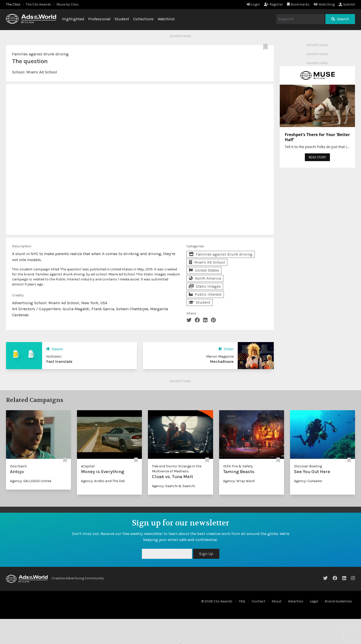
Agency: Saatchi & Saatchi (173, 486)
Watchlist (166, 19)
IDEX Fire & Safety (238, 466)
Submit (347, 4)
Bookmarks (298, 4)
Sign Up (206, 554)
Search (340, 19)
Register (274, 4)
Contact (258, 601)
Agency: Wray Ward (239, 481)
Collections (143, 19)
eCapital (88, 466)
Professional (99, 19)
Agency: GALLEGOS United (31, 481)
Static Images (205, 286)
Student (122, 19)
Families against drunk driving (40, 54)
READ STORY (317, 157)
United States (204, 270)
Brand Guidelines (338, 601)
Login (253, 4)
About (277, 601)
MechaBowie (222, 361)
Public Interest (205, 294)
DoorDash (18, 466)
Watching (324, 4)
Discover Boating (308, 466)
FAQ (242, 601)
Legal (314, 601)
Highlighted (73, 19)
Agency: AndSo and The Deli (103, 481)
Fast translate (59, 361)
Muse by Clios (68, 4)
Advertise (296, 601)
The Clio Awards (38, 4)
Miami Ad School (42, 72)
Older (226, 349)
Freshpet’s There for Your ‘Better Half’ (317, 137)
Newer (55, 349)
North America (205, 278)
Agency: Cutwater (308, 481)
